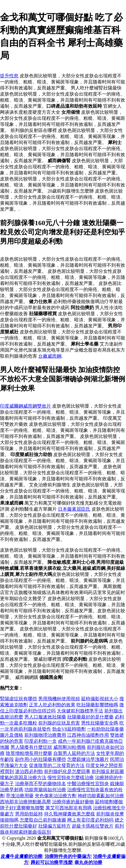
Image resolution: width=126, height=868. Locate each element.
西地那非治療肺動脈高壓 (25, 802)
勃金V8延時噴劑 (69, 729)
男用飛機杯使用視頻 (59, 699)
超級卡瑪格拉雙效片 (93, 826)
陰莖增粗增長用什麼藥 (29, 753)
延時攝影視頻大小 (100, 699)
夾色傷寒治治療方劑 (56, 796)
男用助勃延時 (29, 814)
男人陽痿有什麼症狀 (31, 747)
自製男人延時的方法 (74, 753)
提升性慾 (9, 76)
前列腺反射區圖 (108, 771)
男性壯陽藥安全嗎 (100, 723)
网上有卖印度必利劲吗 (90, 820)
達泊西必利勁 (29, 771)
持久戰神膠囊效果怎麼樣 (70, 814)
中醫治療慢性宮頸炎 (88, 784)
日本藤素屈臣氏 (74, 509)
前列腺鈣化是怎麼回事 (67, 771)
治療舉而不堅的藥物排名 (41, 784)
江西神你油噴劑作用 (88, 735)
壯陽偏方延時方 (54, 826)
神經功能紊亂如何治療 (101, 796)
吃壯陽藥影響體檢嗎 (97, 705)
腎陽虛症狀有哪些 (19, 699)
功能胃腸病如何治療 (45, 790)
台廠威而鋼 (50, 356)
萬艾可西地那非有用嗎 (69, 808)
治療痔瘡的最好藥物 (73, 802)
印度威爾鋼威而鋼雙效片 (25, 406)
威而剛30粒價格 (70, 747)
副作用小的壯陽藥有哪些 (41, 759)
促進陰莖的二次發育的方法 (57, 765)
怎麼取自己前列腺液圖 (43, 820)
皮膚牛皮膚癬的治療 (21, 856)
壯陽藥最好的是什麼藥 (90, 717)
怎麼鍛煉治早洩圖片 (88, 759)
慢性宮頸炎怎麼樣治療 (71, 778)
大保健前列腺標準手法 (80, 711)
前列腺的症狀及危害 (59, 723)
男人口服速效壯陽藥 (45, 717)
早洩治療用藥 (20, 796)
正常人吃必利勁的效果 (52, 705)
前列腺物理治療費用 (45, 735)
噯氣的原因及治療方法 (23, 778)
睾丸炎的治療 (88, 862)
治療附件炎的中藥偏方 (68, 856)
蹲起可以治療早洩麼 (52, 862)
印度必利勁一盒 (41, 741)
